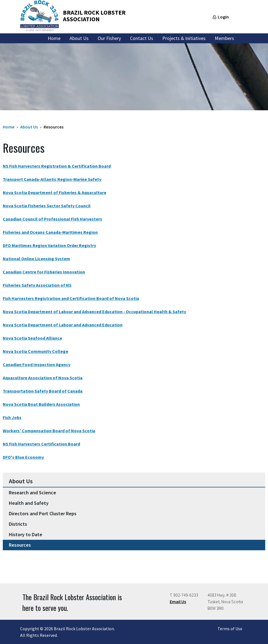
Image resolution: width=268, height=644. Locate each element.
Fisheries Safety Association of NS (37, 285)
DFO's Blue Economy (23, 457)
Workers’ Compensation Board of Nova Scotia (49, 431)
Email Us (178, 602)
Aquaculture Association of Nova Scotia (43, 378)
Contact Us (142, 38)
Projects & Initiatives (184, 38)
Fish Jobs (12, 417)
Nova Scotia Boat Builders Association (41, 404)
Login (223, 17)
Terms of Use (230, 629)
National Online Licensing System (36, 259)
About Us (79, 38)
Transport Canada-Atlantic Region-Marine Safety (52, 179)
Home (54, 38)
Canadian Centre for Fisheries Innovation (44, 272)
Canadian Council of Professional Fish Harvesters (52, 219)
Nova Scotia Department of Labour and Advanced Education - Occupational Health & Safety (94, 312)
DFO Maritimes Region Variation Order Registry (49, 245)
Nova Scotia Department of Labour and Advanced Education (63, 325)
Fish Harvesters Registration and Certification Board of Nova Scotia (71, 298)
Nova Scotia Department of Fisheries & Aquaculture (55, 192)
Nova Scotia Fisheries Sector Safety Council (47, 206)
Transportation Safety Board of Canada (43, 391)
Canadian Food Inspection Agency (37, 364)
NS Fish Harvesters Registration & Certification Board (57, 166)
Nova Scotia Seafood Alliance (32, 338)
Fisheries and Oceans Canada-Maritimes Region (50, 232)
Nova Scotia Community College (35, 351)
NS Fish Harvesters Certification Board (41, 444)
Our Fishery (109, 38)
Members (224, 38)
